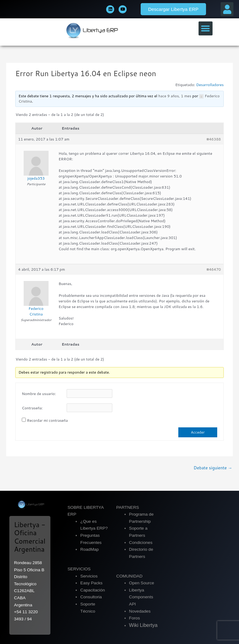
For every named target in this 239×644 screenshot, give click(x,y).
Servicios (89, 576)
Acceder (198, 432)
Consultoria (91, 597)
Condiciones (141, 543)
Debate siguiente (213, 468)
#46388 (213, 139)
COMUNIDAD (129, 576)
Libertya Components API (141, 597)
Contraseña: (32, 408)
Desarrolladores (210, 85)
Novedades (140, 611)
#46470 (213, 269)
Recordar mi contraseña (47, 420)
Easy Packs (91, 583)
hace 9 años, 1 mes (175, 96)
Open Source (142, 583)
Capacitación (93, 590)
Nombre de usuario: (39, 394)
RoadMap (89, 549)
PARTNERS (128, 507)
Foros (135, 618)
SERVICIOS (79, 569)
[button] (227, 9)
